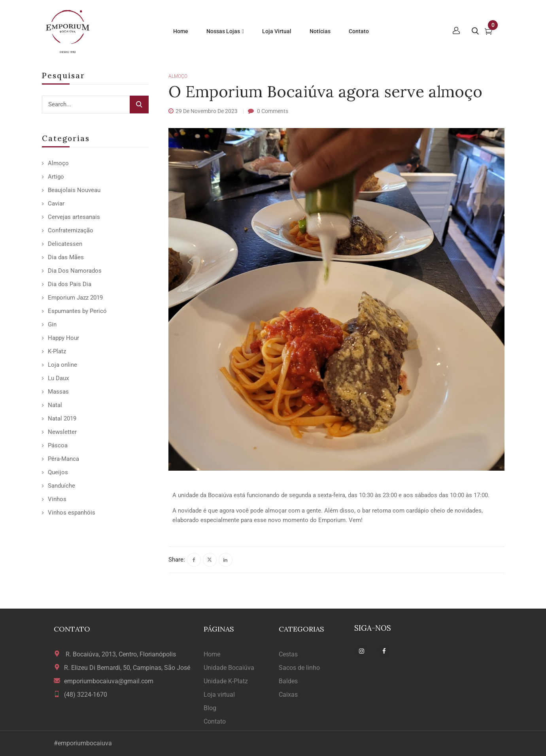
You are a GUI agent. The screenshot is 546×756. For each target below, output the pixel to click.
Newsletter (62, 432)
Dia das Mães (66, 257)
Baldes (288, 681)
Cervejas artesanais (74, 217)
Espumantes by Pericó (77, 311)
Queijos (58, 472)
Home (212, 654)
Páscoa (58, 445)
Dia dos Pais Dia (70, 284)
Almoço (58, 163)
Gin (52, 324)
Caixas (288, 695)
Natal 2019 (62, 419)
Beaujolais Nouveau (74, 190)
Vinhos (57, 499)
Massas (58, 392)
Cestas (288, 654)
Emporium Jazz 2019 (75, 298)
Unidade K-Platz (226, 681)
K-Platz (57, 351)
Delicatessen (65, 244)
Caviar (56, 204)
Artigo (56, 177)
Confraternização (71, 230)
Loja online (62, 365)
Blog (210, 708)
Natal (55, 405)
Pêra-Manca (63, 459)
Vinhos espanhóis (72, 513)
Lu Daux (58, 378)
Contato (215, 721)
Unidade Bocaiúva (229, 668)
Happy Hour (63, 338)
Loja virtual (219, 695)
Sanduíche (61, 486)
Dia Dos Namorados (75, 271)
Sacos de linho (299, 668)
